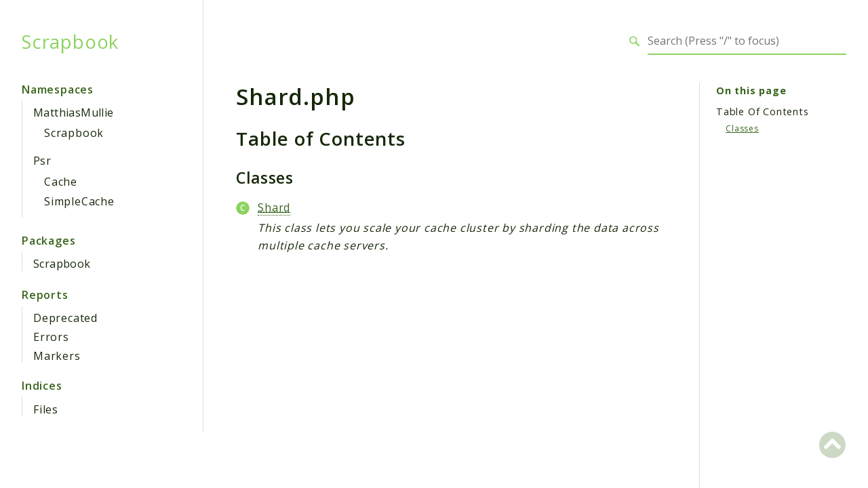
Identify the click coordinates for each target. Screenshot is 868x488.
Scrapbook (70, 41)
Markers (57, 356)
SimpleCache (79, 201)
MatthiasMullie (74, 113)
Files (46, 409)
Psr (42, 161)
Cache (61, 182)
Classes (742, 128)
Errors (51, 337)
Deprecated (65, 318)
